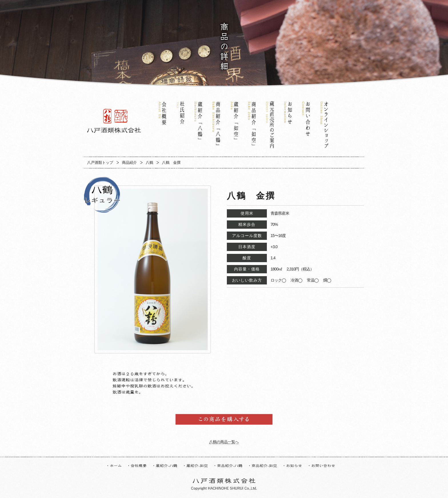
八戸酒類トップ (100, 163)
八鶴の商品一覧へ (224, 442)
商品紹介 (129, 163)
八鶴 (149, 163)
